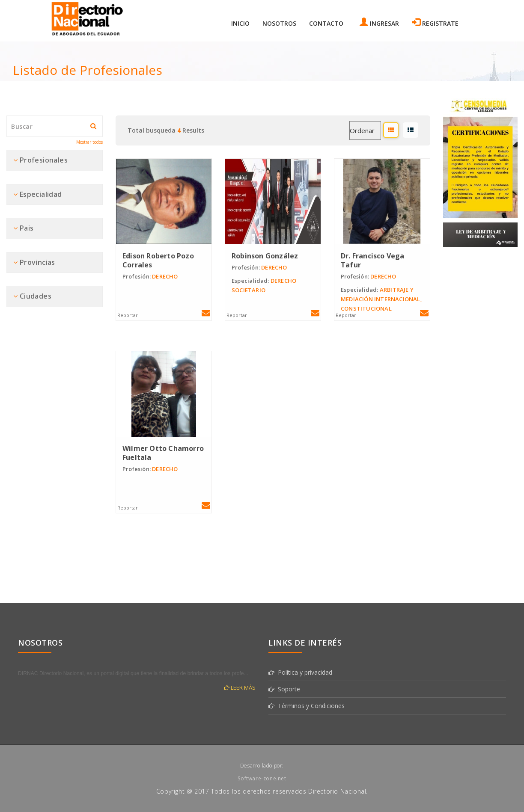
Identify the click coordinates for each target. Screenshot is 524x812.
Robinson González (265, 256)
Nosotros (279, 23)
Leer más (240, 688)
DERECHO (150, 276)
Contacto (326, 23)
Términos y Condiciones (307, 706)
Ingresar (379, 22)
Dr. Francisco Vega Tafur (373, 260)
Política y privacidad (300, 672)
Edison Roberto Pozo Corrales (158, 260)
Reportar (128, 315)
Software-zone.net (262, 778)
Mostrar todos (89, 142)
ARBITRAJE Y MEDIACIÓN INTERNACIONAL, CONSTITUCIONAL (381, 299)
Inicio (240, 23)
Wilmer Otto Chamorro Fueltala (163, 453)
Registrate (435, 22)
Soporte (284, 689)
